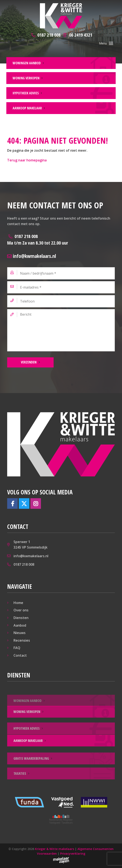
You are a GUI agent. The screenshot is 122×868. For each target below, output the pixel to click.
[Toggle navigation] (111, 43)
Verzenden (29, 362)
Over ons (21, 610)
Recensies (22, 640)
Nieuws (20, 633)
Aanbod (20, 625)
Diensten (21, 618)
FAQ (17, 648)
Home (18, 603)
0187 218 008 (38, 239)
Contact (20, 655)
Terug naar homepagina (27, 160)
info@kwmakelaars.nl (32, 256)
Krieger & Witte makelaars (55, 849)
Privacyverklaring (73, 854)
